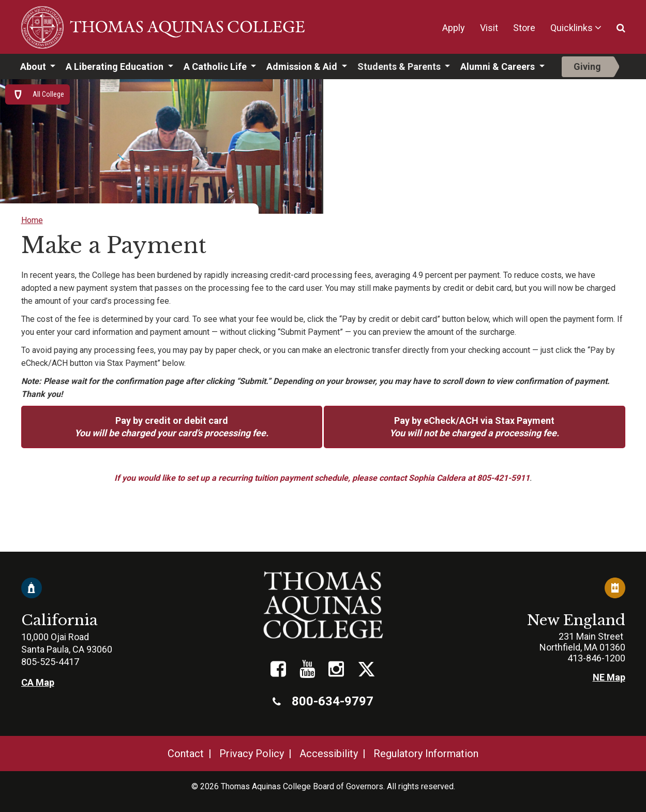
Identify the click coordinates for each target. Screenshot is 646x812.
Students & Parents (400, 67)
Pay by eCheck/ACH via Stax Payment (474, 427)
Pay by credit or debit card (171, 427)
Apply (454, 28)
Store (524, 28)
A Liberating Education (116, 67)
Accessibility (329, 754)
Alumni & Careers (499, 67)
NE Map (609, 677)
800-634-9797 (323, 701)
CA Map (38, 682)
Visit (489, 28)
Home (32, 220)
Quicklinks (572, 28)
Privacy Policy (252, 754)
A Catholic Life (216, 67)
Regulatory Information (426, 754)
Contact (186, 754)
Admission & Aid (303, 67)
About (34, 67)
